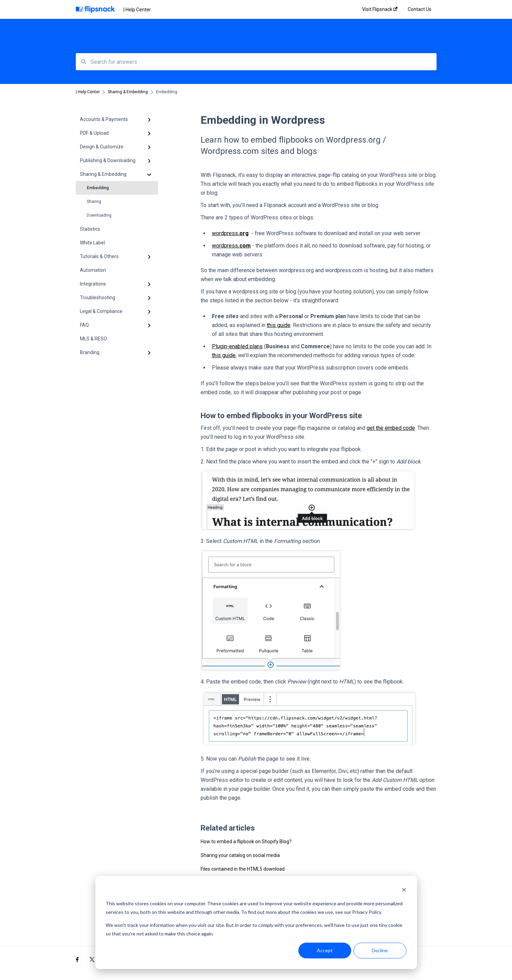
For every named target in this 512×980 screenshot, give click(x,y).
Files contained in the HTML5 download (243, 869)
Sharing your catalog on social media (240, 855)
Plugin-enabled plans (237, 346)
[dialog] (256, 922)
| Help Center (137, 10)
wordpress (230, 233)
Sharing (94, 202)
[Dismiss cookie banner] (404, 891)
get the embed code (391, 428)
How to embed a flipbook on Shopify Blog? (246, 842)
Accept (325, 950)
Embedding (98, 188)
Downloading (99, 215)
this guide (279, 325)
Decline (380, 950)
